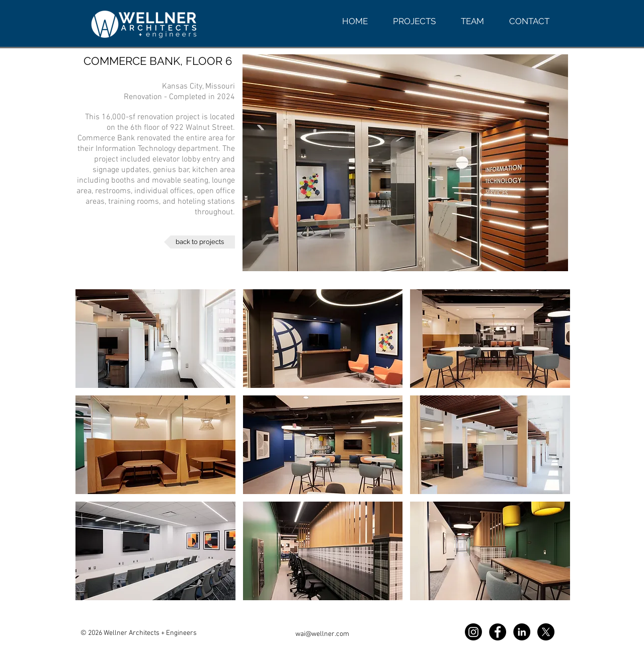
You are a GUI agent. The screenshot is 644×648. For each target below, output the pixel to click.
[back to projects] (199, 242)
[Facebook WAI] (498, 632)
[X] (546, 632)
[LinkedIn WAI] (522, 632)
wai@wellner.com (322, 634)
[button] (155, 339)
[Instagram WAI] (473, 632)
